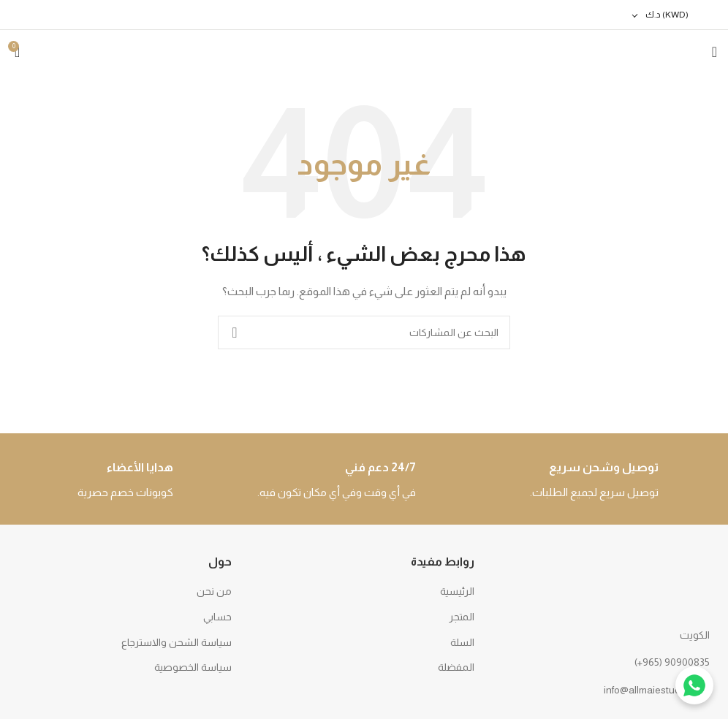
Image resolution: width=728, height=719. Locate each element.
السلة (462, 642)
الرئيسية (457, 591)
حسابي (217, 617)
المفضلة (456, 667)
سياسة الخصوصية (193, 667)
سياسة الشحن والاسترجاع (177, 642)
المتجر (462, 617)
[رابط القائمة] (607, 662)
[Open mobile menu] (714, 52)
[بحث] (364, 332)
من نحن (214, 591)
